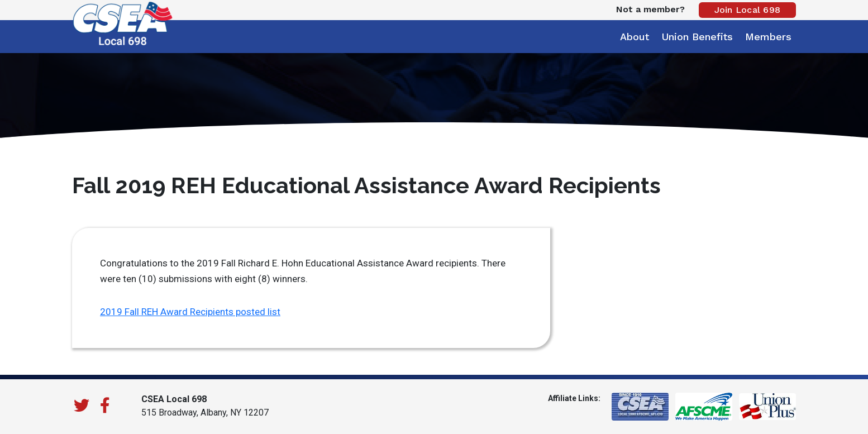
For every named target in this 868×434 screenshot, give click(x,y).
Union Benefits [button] (697, 37)
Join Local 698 (748, 10)
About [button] (635, 37)
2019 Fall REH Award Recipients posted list (190, 312)
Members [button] (768, 37)
